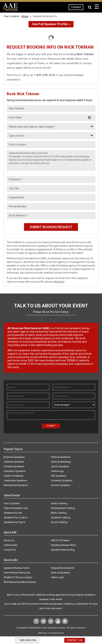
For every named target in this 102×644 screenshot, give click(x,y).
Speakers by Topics (14, 522)
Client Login (57, 577)
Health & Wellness (14, 476)
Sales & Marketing (61, 462)
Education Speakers (15, 471)
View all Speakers (61, 573)
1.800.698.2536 (27, 640)
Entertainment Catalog (63, 508)
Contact (76, 7)
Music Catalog (59, 513)
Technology (57, 471)
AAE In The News (60, 540)
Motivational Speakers (16, 485)
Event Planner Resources (17, 573)
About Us (9, 540)
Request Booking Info (63, 568)
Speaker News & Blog (63, 550)
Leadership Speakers (15, 480)
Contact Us (10, 550)
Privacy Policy (57, 633)
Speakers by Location (16, 517)
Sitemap (42, 633)
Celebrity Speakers (14, 462)
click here (59, 282)
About (25, 16)
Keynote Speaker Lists (16, 508)
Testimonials (11, 545)
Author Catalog (59, 503)
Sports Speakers (60, 466)
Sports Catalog (59, 522)
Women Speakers (61, 485)
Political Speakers (61, 457)
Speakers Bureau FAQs (63, 545)
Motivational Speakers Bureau (20, 582)
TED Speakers (59, 476)
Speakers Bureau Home (16, 568)
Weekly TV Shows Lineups (18, 577)
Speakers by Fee (13, 513)
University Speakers (62, 480)
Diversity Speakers (14, 466)
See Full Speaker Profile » (51, 24)
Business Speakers (14, 457)
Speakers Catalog (61, 517)
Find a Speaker (12, 503)
